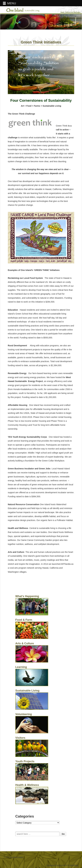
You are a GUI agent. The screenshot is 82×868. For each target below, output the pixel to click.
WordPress (74, 865)
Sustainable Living (27, 691)
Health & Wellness (27, 785)
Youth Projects (25, 761)
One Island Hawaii (16, 857)
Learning (21, 667)
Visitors (20, 738)
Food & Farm (24, 620)
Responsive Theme (54, 865)
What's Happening (27, 596)
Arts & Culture (25, 643)
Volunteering (24, 714)
